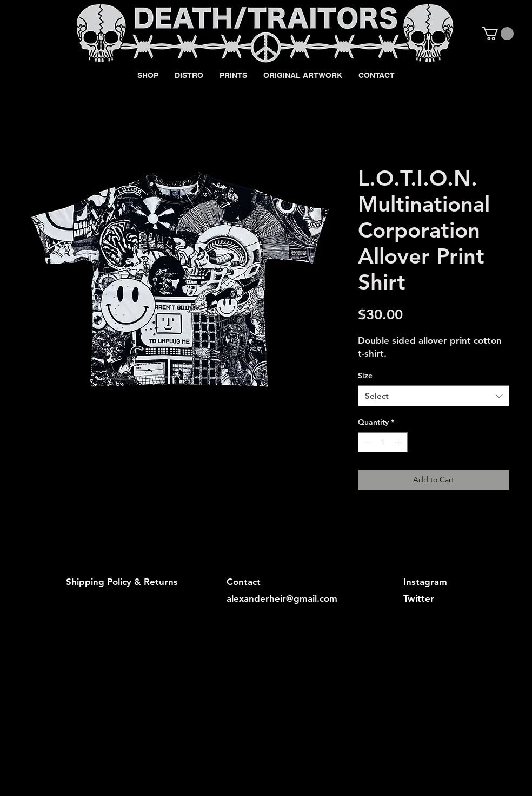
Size (365, 376)
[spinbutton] (383, 442)
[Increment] (399, 442)
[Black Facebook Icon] (447, 33)
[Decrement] (366, 442)
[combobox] (434, 396)
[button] (498, 34)
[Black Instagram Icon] (465, 33)
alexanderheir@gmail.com (282, 598)
